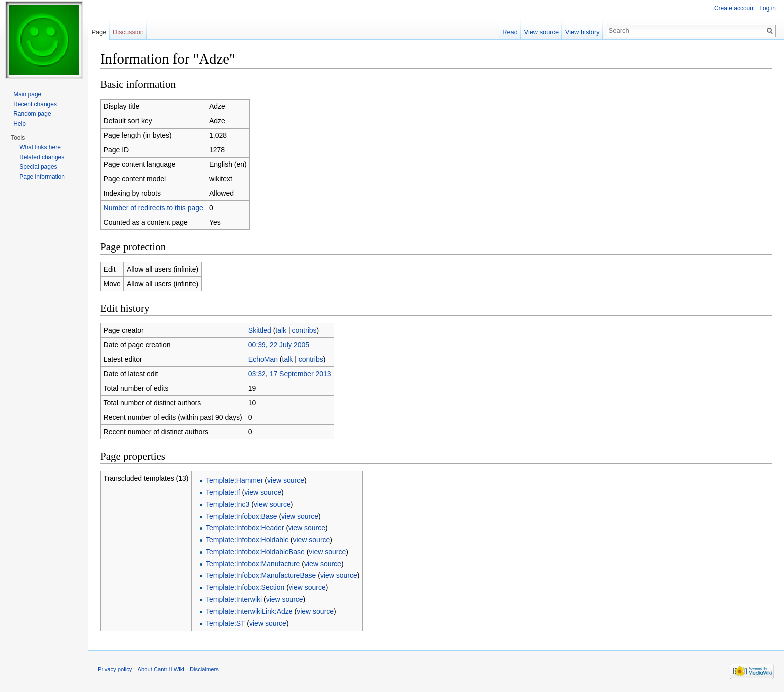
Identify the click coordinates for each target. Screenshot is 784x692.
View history (583, 32)
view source (286, 480)
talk (281, 330)
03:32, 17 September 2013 (290, 374)
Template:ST (225, 623)
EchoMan (263, 359)
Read (510, 32)
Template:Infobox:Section (245, 587)
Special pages (38, 167)
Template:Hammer (234, 480)
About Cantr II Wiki (161, 669)
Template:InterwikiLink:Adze (249, 611)
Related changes (42, 157)
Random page (32, 114)
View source (542, 32)
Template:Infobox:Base (241, 516)
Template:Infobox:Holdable (247, 540)
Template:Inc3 (228, 504)
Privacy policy (115, 669)
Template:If (223, 492)
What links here (40, 147)
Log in (768, 8)
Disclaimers (204, 669)
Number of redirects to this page (154, 208)
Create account (735, 8)
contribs (305, 330)
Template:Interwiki (234, 599)
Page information (42, 177)
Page (99, 32)
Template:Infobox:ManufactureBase (261, 575)
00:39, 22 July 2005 (279, 345)
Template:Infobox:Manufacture (253, 564)
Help (20, 124)
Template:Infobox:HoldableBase (255, 552)
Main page (27, 94)
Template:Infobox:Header (245, 528)
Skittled (260, 330)
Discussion (128, 32)
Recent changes (35, 104)
